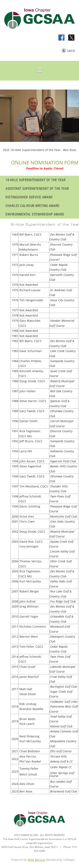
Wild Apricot (36, 860)
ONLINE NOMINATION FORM (45, 162)
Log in (71, 50)
